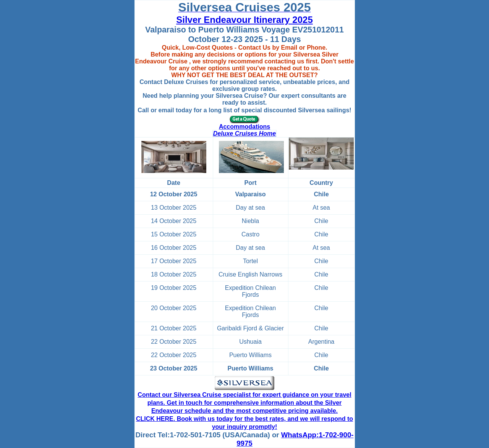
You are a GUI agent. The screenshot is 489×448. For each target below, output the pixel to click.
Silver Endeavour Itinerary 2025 (244, 20)
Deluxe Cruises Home (245, 133)
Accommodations (244, 127)
